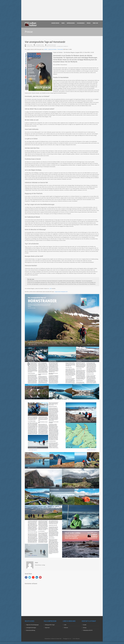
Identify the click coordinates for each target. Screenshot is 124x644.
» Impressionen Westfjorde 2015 (61, 292)
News (63, 23)
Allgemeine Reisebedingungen (32, 625)
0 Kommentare (40, 45)
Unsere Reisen (55, 23)
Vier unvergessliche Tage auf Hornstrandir (45, 42)
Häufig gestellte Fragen (50, 625)
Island (47, 46)
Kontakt (85, 625)
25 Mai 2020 (29, 45)
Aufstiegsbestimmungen (31, 628)
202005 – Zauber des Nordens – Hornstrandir (53, 49)
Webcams (66, 628)
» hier (50, 288)
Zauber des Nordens (62, 46)
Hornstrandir (40, 46)
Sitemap (85, 628)
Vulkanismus (81, 23)
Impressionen (71, 23)
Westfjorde (53, 46)
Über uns (95, 23)
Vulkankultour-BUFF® (88, 630)
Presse (89, 23)
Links (65, 625)
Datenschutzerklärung (31, 630)
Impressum (47, 628)
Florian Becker (51, 45)
